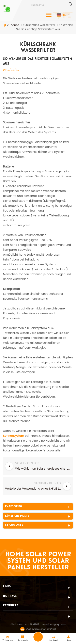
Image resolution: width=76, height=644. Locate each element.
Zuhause (11, 25)
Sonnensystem (13, 436)
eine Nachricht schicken (38, 637)
